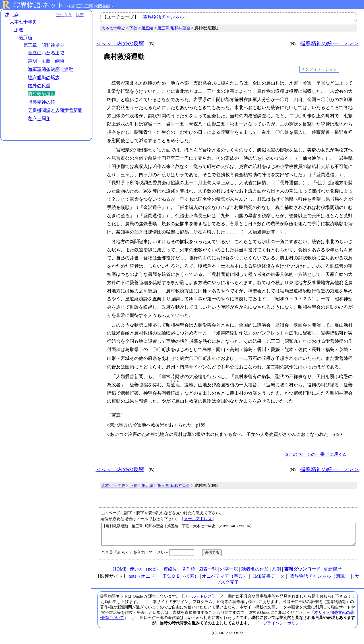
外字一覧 (229, 573)
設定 (78, 15)
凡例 (276, 573)
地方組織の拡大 (44, 78)
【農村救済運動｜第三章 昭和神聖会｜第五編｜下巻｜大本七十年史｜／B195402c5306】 (228, 536)
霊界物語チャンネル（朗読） (320, 580)
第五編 (26, 37)
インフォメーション (319, 69)
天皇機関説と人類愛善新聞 (55, 110)
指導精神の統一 (44, 102)
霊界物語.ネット (39, 5)
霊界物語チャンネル (164, 17)
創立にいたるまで (46, 53)
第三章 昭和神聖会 (44, 45)
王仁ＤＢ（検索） (181, 580)
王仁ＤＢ (63, 15)
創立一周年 (39, 119)
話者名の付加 (255, 573)
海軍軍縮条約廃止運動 (51, 69)
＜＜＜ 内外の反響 (120, 43)
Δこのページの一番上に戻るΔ (316, 454)
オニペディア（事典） (225, 580)
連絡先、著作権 (179, 573)
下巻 (19, 30)
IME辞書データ (269, 580)
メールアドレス (198, 519)
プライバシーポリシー (283, 627)
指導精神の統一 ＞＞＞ (330, 43)
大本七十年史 (23, 22)
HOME (120, 573)
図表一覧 (208, 573)
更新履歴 (333, 573)
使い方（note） (145, 573)
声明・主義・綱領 (46, 61)
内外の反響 (39, 86)
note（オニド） (144, 580)
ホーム (12, 14)
